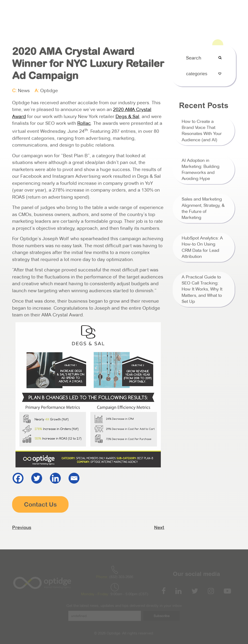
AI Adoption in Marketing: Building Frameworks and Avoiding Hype (201, 170)
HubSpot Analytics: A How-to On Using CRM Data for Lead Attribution (202, 247)
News (24, 91)
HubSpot (134, 11)
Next (159, 527)
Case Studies (160, 11)
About (93, 11)
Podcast (186, 11)
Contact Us (224, 11)
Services (113, 11)
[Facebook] (18, 478)
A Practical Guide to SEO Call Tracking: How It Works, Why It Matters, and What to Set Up (202, 289)
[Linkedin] (55, 478)
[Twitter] (37, 478)
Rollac (84, 123)
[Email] (74, 478)
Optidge (49, 91)
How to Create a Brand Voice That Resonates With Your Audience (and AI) (202, 131)
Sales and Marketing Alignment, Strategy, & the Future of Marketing (203, 208)
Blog (203, 11)
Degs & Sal (127, 116)
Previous (22, 527)
